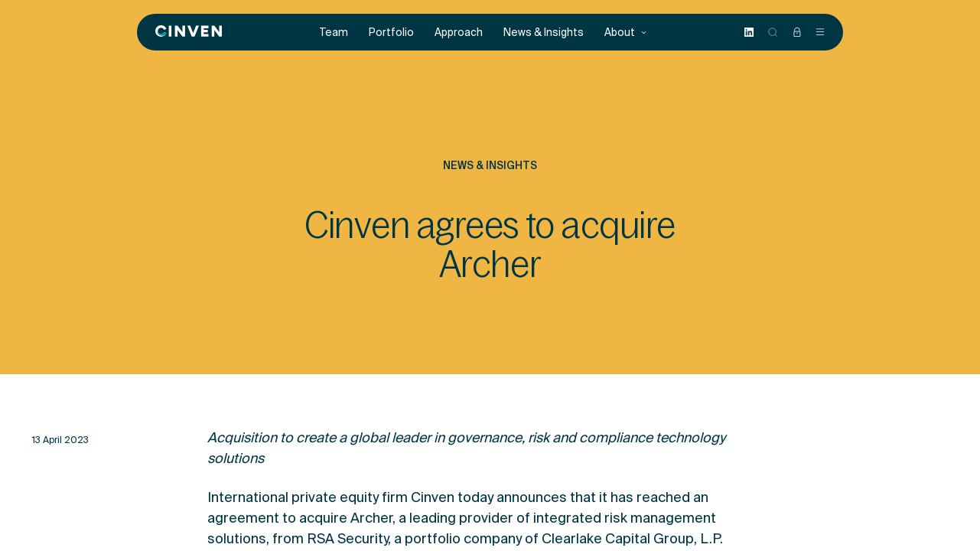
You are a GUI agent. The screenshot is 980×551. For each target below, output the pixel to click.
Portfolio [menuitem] (391, 33)
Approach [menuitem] (459, 33)
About (626, 33)
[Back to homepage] (189, 32)
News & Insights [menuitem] (544, 33)
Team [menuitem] (334, 33)
